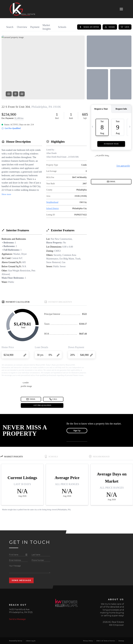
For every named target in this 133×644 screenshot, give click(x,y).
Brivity (20, 641)
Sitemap (121, 641)
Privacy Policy (88, 641)
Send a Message (17, 619)
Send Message (21, 580)
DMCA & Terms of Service (106, 641)
